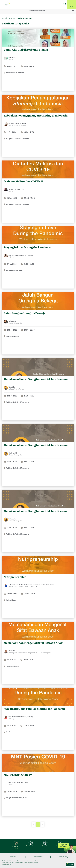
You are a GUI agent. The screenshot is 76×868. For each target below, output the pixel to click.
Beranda (5, 18)
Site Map (13, 857)
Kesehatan (12, 18)
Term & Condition (38, 857)
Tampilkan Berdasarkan (37, 11)
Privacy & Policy (63, 857)
